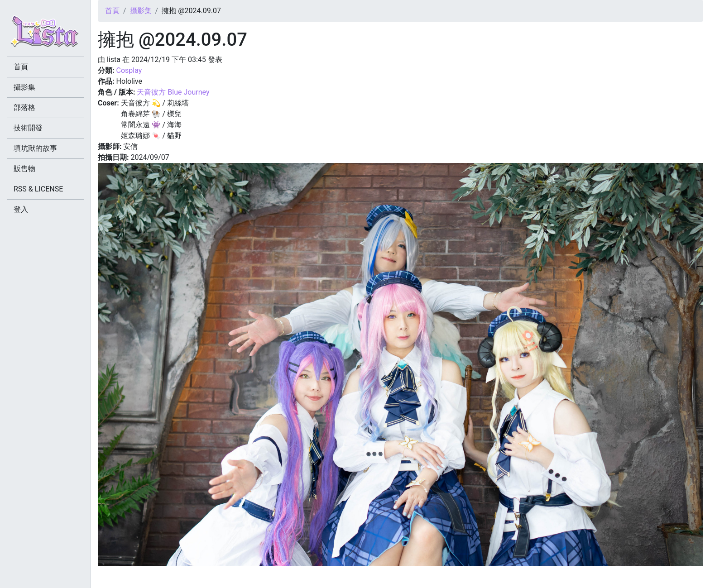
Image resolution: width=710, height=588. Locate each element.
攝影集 (141, 11)
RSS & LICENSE (38, 189)
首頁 (112, 11)
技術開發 (28, 128)
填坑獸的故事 (35, 148)
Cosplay (129, 70)
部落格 (24, 108)
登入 (21, 209)
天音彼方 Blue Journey (173, 92)
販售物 (24, 169)
